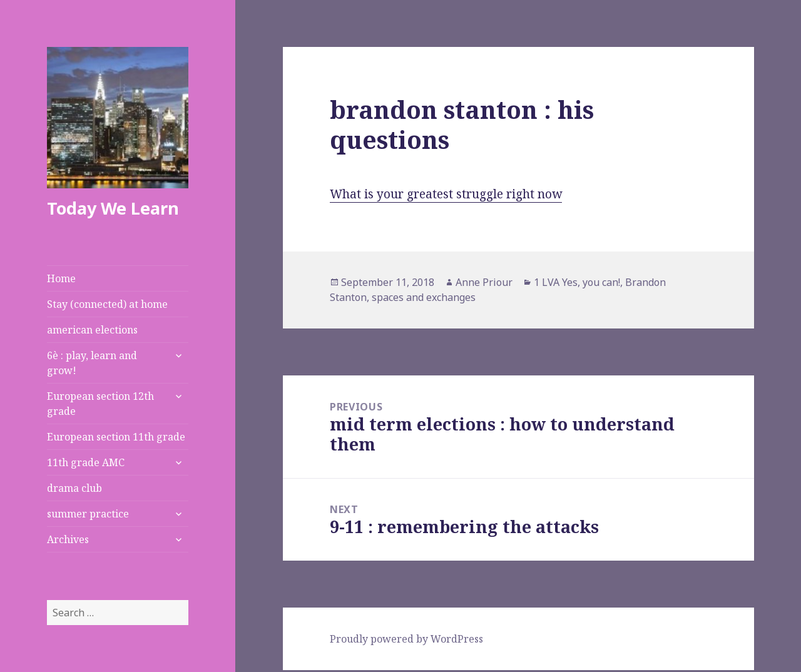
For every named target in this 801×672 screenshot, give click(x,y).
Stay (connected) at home (107, 304)
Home (61, 278)
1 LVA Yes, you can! (577, 282)
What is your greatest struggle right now (446, 194)
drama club (74, 488)
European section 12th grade (100, 404)
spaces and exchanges (424, 297)
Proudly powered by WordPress (406, 639)
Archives (68, 539)
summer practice (88, 514)
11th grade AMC (86, 462)
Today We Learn (113, 208)
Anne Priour (484, 282)
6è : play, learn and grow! (92, 363)
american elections (92, 330)
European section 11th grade (116, 437)
